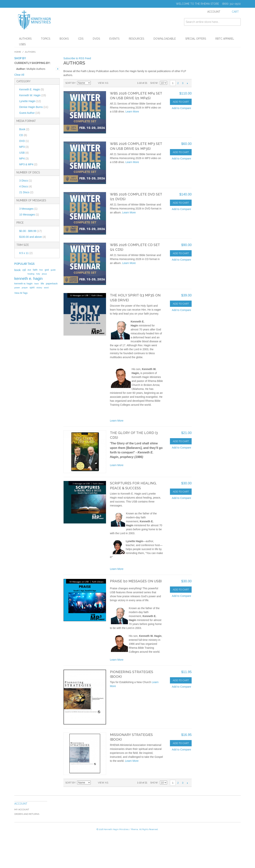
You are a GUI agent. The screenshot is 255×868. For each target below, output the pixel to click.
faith (35, 270)
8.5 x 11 (26, 253)
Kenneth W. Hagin (33, 95)
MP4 (24, 159)
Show (154, 83)
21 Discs (26, 192)
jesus (44, 274)
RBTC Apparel (225, 39)
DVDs (96, 39)
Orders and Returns (27, 814)
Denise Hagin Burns (34, 107)
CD (23, 135)
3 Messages (28, 209)
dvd (29, 270)
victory (39, 288)
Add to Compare (181, 108)
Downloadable (165, 39)
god (47, 270)
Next (187, 83)
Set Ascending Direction (94, 83)
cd (24, 270)
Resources (136, 39)
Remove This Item (58, 69)
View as (103, 83)
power (17, 288)
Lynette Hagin (30, 101)
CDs (81, 39)
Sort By (70, 83)
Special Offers (196, 39)
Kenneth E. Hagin (32, 89)
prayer (25, 288)
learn (37, 284)
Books (64, 39)
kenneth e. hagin (28, 279)
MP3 (24, 147)
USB (24, 153)
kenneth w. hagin (23, 284)
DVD (24, 141)
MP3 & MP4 (28, 164)
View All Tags (21, 293)
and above (33, 237)
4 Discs (26, 186)
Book (24, 129)
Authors (25, 39)
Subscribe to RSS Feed (77, 58)
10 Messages (29, 215)
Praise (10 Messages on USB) (136, 581)
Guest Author (30, 113)
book (17, 270)
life (42, 284)
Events (114, 39)
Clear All (19, 75)
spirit (32, 288)
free (41, 270)
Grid (112, 83)
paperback (52, 284)
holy (38, 274)
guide (53, 270)
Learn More (132, 112)
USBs (22, 44)
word (46, 288)
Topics (46, 39)
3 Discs (26, 181)
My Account (22, 810)
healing (31, 274)
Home (18, 52)
